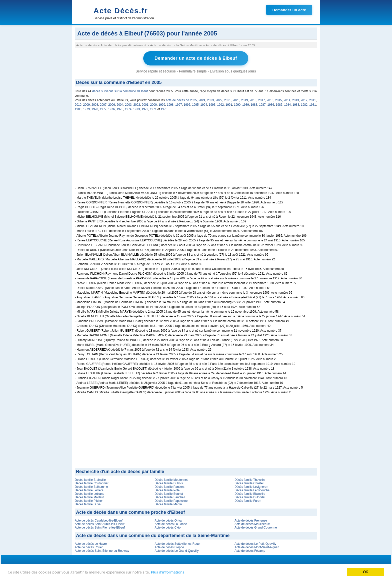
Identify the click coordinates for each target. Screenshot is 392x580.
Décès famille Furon (248, 501)
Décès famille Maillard (89, 497)
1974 (128, 109)
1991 (229, 105)
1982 (304, 105)
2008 (95, 105)
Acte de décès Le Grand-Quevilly (176, 551)
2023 (211, 100)
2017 (262, 100)
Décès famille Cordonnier (92, 483)
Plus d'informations (168, 572)
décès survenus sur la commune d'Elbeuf (120, 91)
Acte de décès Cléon (168, 528)
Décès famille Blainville (250, 494)
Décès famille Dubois (169, 483)
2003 (128, 105)
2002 (137, 105)
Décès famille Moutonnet (171, 480)
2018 (253, 100)
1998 (170, 105)
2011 (313, 100)
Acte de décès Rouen (89, 547)
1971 (153, 109)
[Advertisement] (196, 151)
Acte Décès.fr (121, 11)
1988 (254, 105)
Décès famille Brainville (90, 480)
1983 (296, 105)
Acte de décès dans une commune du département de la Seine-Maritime (153, 536)
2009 (87, 105)
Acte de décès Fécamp (250, 551)
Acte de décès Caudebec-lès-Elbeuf (99, 521)
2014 (287, 100)
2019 (245, 100)
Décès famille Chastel (249, 483)
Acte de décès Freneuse (251, 521)
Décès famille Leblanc (89, 494)
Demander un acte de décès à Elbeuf (196, 58)
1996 (187, 105)
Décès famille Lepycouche (252, 490)
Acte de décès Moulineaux (252, 524)
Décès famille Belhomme (91, 487)
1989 (246, 105)
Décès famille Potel (167, 490)
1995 (195, 105)
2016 (270, 100)
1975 (120, 109)
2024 (202, 100)
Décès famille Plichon (89, 501)
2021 (228, 100)
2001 (145, 105)
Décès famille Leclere (89, 490)
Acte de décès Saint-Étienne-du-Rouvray (102, 551)
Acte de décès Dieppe (169, 547)
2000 (154, 105)
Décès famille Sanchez (170, 497)
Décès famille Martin (168, 504)
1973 (137, 109)
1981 (313, 105)
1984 (288, 105)
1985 (279, 105)
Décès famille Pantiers (169, 487)
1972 (145, 109)
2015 (279, 100)
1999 (162, 105)
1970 (164, 109)
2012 (304, 100)
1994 (204, 105)
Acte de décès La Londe (171, 524)
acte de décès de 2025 (181, 100)
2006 (112, 105)
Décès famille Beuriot (169, 494)
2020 (236, 100)
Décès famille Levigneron (251, 487)
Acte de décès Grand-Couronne (256, 528)
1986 (271, 105)
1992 (221, 105)
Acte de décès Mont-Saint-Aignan (257, 547)
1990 (237, 105)
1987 (262, 105)
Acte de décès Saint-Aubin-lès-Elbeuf (100, 524)
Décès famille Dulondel (250, 497)
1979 (86, 109)
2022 (219, 100)
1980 (78, 109)
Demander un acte (289, 10)
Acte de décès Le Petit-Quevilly (255, 544)
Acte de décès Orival (168, 521)
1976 (112, 109)
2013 (296, 100)
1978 (95, 109)
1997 (179, 105)
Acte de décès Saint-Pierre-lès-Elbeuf (100, 528)
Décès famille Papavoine (171, 501)
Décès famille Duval (88, 504)
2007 (103, 105)
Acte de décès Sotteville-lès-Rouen (178, 544)
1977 (103, 109)
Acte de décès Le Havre (91, 544)
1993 (212, 105)
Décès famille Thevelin (250, 480)
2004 (120, 105)
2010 (78, 105)
